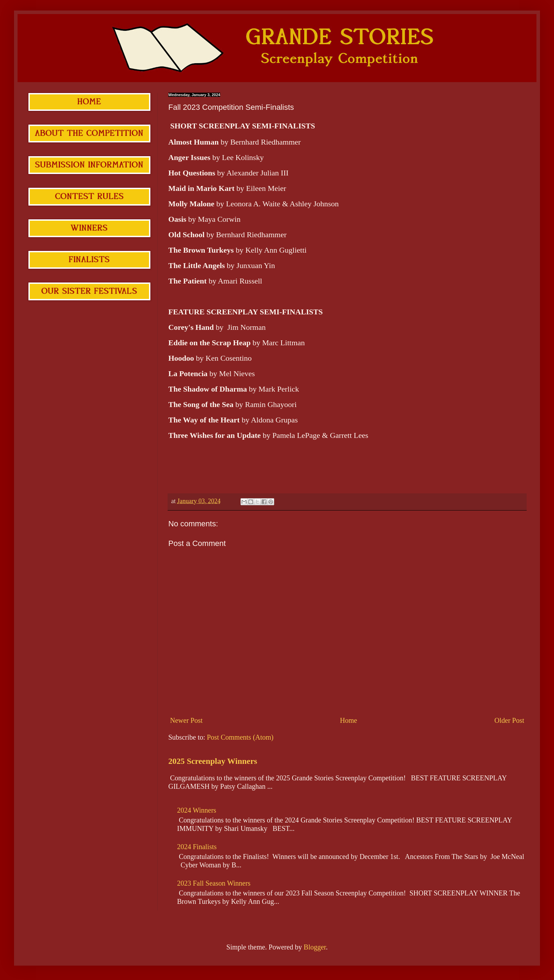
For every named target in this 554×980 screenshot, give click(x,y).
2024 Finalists (197, 847)
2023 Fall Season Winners (214, 883)
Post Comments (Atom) (240, 737)
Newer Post (186, 720)
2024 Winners (197, 810)
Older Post (509, 720)
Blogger (315, 947)
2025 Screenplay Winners (213, 761)
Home (348, 720)
